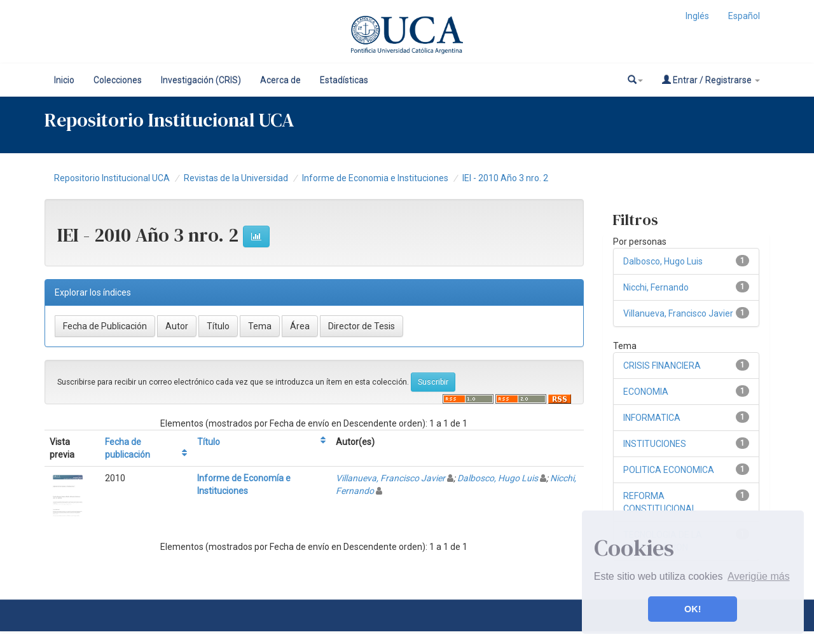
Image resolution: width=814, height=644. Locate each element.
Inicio (64, 80)
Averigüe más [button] (759, 576)
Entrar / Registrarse (711, 80)
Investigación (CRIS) (201, 80)
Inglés (697, 16)
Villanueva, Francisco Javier (390, 478)
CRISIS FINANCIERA (662, 366)
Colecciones (118, 80)
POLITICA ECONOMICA (669, 470)
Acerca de (280, 80)
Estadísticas (344, 80)
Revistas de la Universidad (236, 178)
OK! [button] (693, 609)
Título (209, 442)
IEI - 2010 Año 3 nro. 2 (505, 178)
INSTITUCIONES (655, 444)
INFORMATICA (652, 418)
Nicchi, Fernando (656, 287)
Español (744, 16)
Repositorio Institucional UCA (112, 178)
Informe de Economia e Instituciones (375, 178)
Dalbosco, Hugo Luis (498, 478)
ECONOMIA (646, 392)
